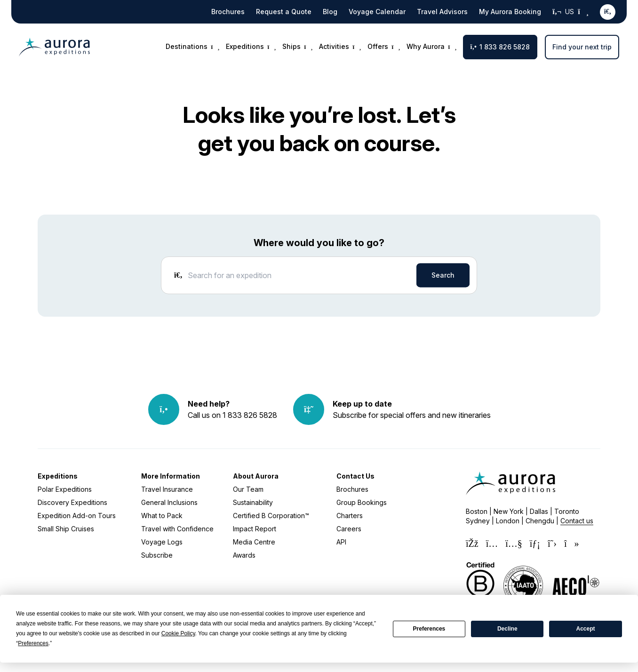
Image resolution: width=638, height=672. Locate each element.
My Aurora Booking (510, 12)
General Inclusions (169, 502)
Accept (586, 629)
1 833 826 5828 (500, 47)
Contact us (577, 521)
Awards (244, 555)
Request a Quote (284, 12)
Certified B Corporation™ (271, 516)
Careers (349, 529)
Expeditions (58, 476)
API (341, 542)
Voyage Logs (162, 542)
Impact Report (255, 529)
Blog (330, 12)
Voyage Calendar (377, 12)
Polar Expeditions (65, 489)
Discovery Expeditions (72, 502)
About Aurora (256, 476)
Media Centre (254, 542)
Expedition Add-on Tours (77, 516)
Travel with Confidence (177, 529)
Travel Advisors (442, 12)
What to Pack (162, 516)
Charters (350, 516)
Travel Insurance (167, 489)
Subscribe (157, 555)
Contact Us (355, 476)
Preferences (429, 629)
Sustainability (253, 502)
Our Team (248, 489)
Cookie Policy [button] (178, 633)
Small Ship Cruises (66, 529)
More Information (171, 476)
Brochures (228, 12)
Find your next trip (582, 47)
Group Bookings (362, 502)
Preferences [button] (33, 643)
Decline (507, 629)
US (570, 12)
